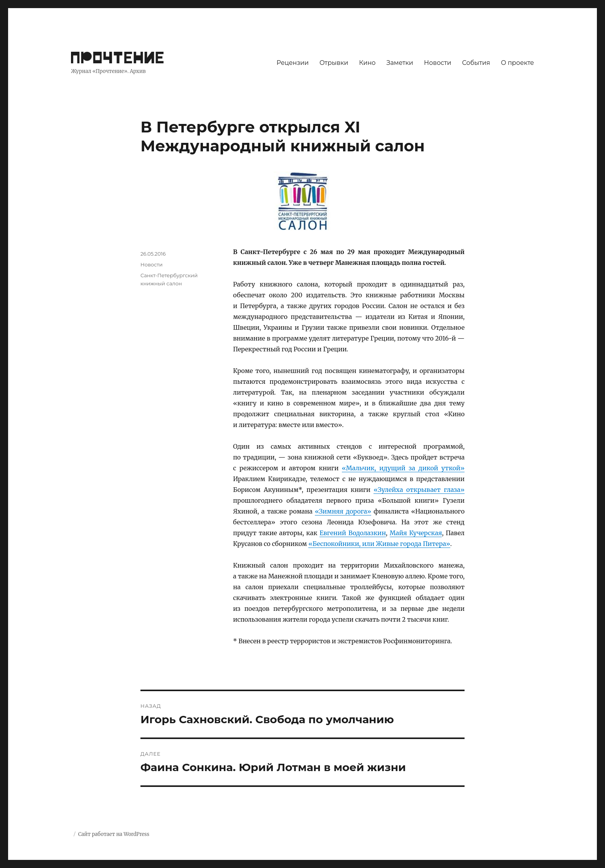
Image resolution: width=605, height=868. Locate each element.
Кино (367, 63)
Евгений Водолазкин (353, 533)
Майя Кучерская (416, 533)
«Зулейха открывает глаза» (419, 490)
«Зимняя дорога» (343, 511)
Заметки (400, 63)
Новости (438, 63)
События (476, 63)
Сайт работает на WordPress (113, 834)
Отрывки (334, 63)
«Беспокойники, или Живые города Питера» (379, 544)
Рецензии (293, 63)
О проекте (517, 63)
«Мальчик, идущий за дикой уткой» (403, 468)
